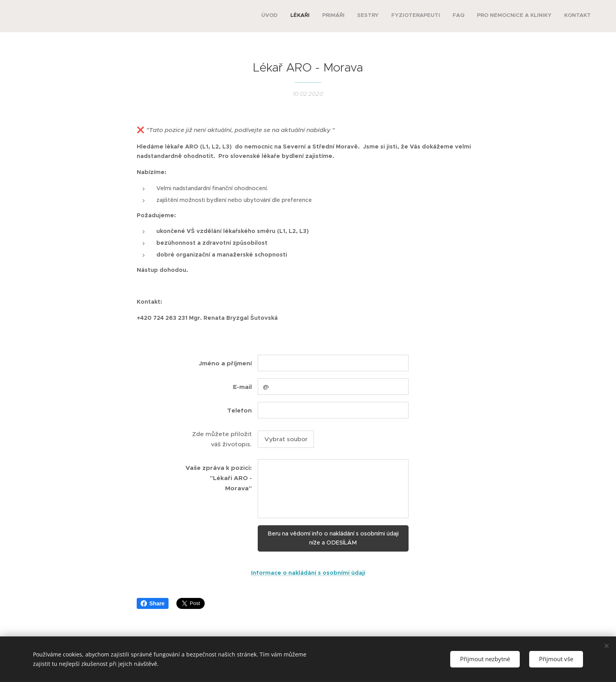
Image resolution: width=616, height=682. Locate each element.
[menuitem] (505, 16)
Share (153, 603)
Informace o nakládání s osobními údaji (308, 572)
